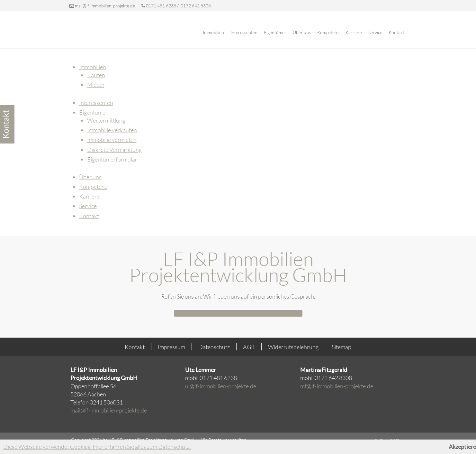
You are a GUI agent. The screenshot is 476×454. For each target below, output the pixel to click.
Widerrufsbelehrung (293, 347)
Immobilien (213, 32)
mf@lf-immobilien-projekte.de (337, 386)
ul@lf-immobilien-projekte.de (221, 386)
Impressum (171, 347)
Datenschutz (214, 347)
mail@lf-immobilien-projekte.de (105, 6)
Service (375, 32)
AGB (249, 347)
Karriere (354, 32)
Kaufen (96, 75)
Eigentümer (275, 32)
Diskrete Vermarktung (114, 150)
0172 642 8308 (195, 6)
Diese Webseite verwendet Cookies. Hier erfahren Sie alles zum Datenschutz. (97, 447)
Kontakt (396, 32)
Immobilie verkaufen (112, 130)
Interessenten (244, 32)
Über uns (302, 32)
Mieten (96, 85)
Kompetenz (328, 32)
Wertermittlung (106, 120)
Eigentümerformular (112, 159)
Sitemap (341, 347)
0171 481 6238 (159, 6)
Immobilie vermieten (112, 140)
